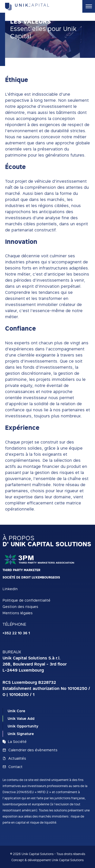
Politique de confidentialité (26, 600)
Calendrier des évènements (30, 750)
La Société (15, 742)
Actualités (14, 758)
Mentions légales (18, 613)
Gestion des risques (20, 607)
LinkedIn (10, 589)
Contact (13, 767)
